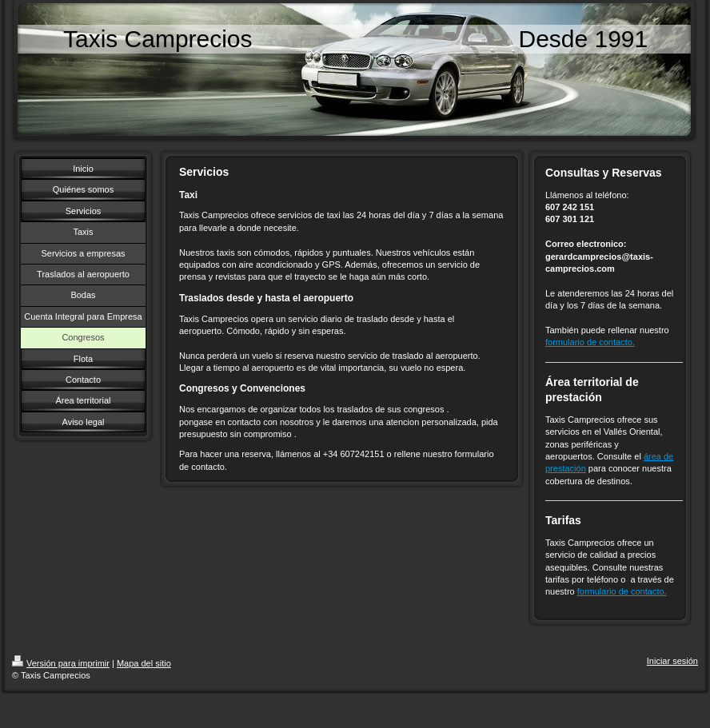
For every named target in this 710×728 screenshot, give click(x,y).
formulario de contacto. (590, 342)
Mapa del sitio (144, 663)
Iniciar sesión (672, 661)
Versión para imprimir (61, 663)
